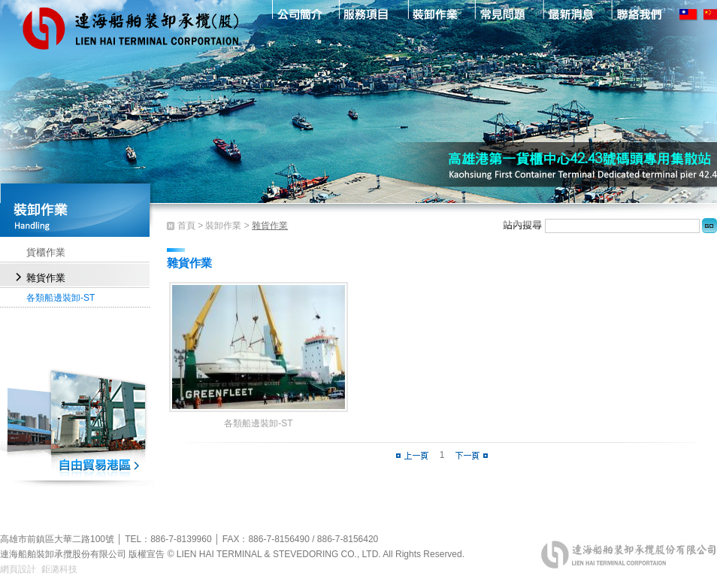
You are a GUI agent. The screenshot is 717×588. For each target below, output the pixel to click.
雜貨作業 (46, 278)
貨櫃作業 (46, 252)
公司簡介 (297, 13)
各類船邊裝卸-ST (61, 298)
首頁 (186, 226)
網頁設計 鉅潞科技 (39, 569)
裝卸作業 (434, 13)
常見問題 (502, 13)
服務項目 (366, 13)
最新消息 (571, 13)
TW (689, 14)
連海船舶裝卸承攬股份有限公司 (132, 38)
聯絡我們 (639, 13)
